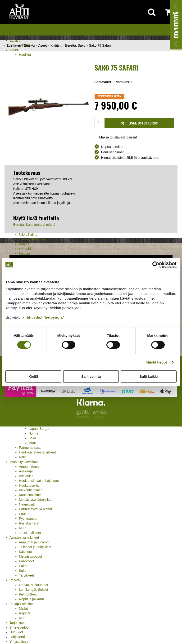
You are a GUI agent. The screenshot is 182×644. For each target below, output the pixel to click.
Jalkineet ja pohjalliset (35, 547)
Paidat (24, 566)
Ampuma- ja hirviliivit (34, 542)
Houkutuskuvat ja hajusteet (39, 481)
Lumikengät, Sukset (34, 590)
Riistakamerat (29, 523)
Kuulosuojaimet (30, 495)
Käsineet (25, 552)
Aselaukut (26, 476)
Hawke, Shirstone (32, 239)
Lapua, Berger (39, 429)
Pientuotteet (28, 594)
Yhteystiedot (19, 627)
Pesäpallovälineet (23, 604)
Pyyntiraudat (28, 519)
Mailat (23, 608)
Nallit (23, 457)
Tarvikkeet (26, 575)
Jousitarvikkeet (30, 533)
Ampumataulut (30, 466)
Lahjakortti (17, 637)
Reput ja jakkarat (31, 599)
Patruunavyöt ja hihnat (35, 509)
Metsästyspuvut (30, 556)
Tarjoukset (17, 623)
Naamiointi (27, 504)
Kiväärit (56, 45)
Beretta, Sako (75, 45)
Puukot (24, 514)
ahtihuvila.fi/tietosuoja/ (43, 317)
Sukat (23, 571)
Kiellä (33, 376)
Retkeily (15, 580)
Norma (33, 433)
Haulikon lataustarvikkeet (37, 452)
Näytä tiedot (157, 362)
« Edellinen (12, 45)
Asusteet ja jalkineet (24, 537)
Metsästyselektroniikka (36, 500)
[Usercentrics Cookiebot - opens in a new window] (156, 265)
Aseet (14, 50)
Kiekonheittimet (30, 490)
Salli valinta (91, 376)
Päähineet (26, 561)
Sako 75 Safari (100, 45)
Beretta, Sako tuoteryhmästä (34, 225)
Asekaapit (26, 471)
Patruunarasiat (30, 448)
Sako (32, 438)
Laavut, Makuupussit (34, 585)
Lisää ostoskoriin (139, 123)
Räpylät (25, 613)
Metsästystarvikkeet (24, 462)
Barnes (34, 424)
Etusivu (15, 40)
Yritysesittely (19, 642)
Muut (32, 443)
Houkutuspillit (29, 485)
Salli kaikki (149, 376)
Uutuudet (16, 632)
